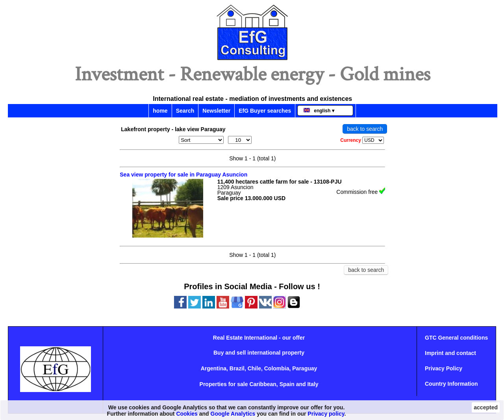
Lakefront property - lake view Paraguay (173, 129)
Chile (254, 368)
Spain (287, 384)
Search (185, 111)
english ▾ (319, 111)
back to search (365, 129)
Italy (313, 384)
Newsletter (216, 111)
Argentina (214, 368)
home (160, 111)
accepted (486, 407)
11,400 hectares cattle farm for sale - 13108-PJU (280, 182)
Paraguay (305, 368)
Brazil (237, 368)
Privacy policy (326, 414)
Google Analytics (233, 414)
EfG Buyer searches (265, 111)
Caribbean (263, 384)
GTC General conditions (456, 338)
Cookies (187, 414)
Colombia (277, 368)
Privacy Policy (444, 368)
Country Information (451, 384)
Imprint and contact (450, 353)
